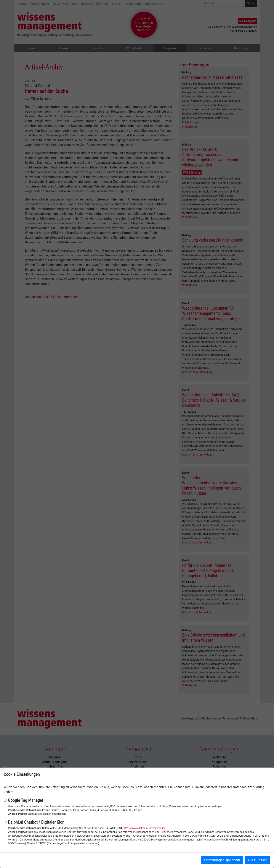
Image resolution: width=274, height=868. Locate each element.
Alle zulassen (257, 860)
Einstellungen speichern (222, 860)
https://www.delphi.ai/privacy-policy (144, 828)
